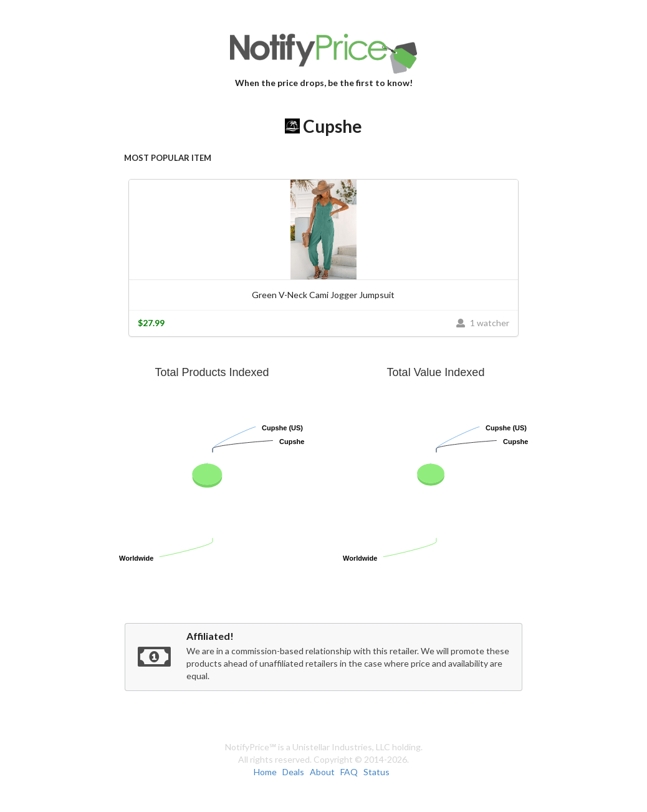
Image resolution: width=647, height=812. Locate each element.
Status (376, 772)
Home (265, 772)
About (322, 772)
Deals (293, 772)
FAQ (349, 772)
